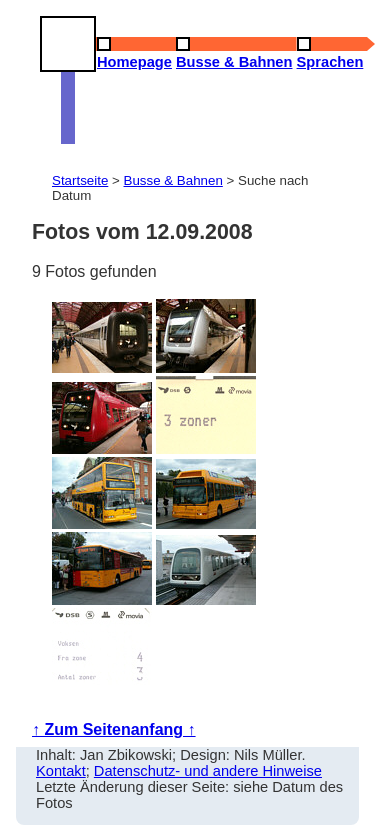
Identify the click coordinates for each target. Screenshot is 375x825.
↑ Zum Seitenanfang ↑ (114, 729)
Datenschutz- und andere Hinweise (208, 771)
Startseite (80, 180)
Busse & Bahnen (173, 180)
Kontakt (61, 771)
